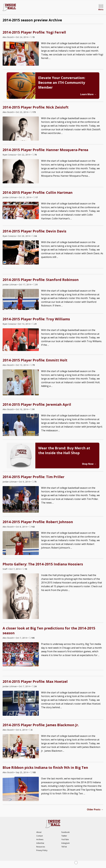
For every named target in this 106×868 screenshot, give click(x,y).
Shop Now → (89, 464)
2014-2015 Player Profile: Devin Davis (34, 231)
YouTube (65, 839)
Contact (40, 836)
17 (36, 197)
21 (35, 324)
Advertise (40, 843)
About (39, 832)
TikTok (64, 847)
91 (33, 409)
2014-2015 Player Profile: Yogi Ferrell (34, 32)
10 (26, 569)
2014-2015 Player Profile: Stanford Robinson (41, 280)
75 (35, 482)
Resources (41, 847)
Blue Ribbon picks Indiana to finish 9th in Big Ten (45, 767)
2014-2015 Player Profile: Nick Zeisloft (36, 107)
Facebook (65, 832)
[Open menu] (101, 7)
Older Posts (95, 809)
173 (34, 112)
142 (33, 527)
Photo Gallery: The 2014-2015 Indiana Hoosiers (43, 564)
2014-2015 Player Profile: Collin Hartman (38, 192)
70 (35, 155)
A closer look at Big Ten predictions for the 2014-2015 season (49, 630)
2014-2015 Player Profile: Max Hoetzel (35, 681)
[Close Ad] (76, 863)
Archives (40, 839)
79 (33, 365)
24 (35, 686)
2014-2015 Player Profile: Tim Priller (34, 477)
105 (33, 638)
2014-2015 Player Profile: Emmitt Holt (35, 360)
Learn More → (88, 94)
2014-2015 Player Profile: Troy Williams (36, 319)
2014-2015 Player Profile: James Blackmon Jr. (41, 725)
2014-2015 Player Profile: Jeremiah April (37, 404)
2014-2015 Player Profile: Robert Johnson (38, 522)
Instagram (66, 843)
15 (33, 37)
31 (36, 285)
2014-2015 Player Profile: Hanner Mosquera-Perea (45, 150)
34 (35, 236)
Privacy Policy (42, 850)
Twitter (64, 836)
